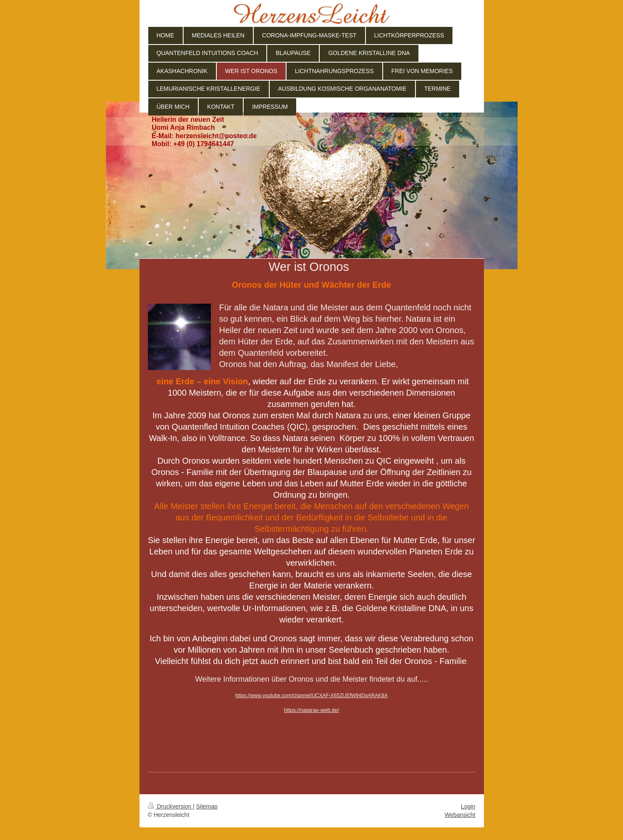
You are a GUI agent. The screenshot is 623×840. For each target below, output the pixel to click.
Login (468, 806)
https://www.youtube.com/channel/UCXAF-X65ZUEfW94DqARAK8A (311, 696)
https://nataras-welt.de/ (312, 710)
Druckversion (170, 806)
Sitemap (207, 806)
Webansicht (460, 815)
